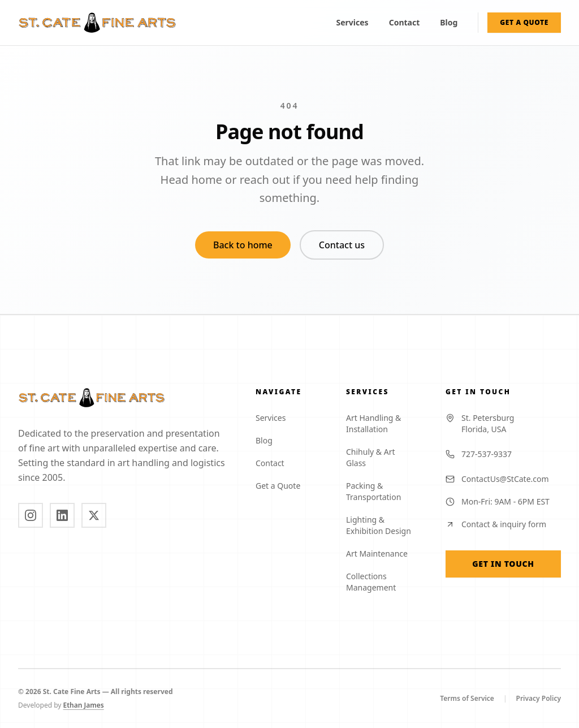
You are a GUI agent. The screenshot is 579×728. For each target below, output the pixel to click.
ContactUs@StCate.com (497, 479)
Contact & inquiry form (496, 524)
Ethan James (88, 705)
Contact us (342, 245)
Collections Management (382, 582)
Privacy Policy (539, 699)
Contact (405, 22)
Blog (449, 22)
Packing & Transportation (382, 491)
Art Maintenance (381, 553)
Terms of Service (467, 699)
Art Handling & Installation (382, 423)
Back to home (243, 245)
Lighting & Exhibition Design (382, 525)
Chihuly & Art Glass (382, 457)
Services (353, 22)
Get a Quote (282, 486)
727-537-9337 (479, 454)
